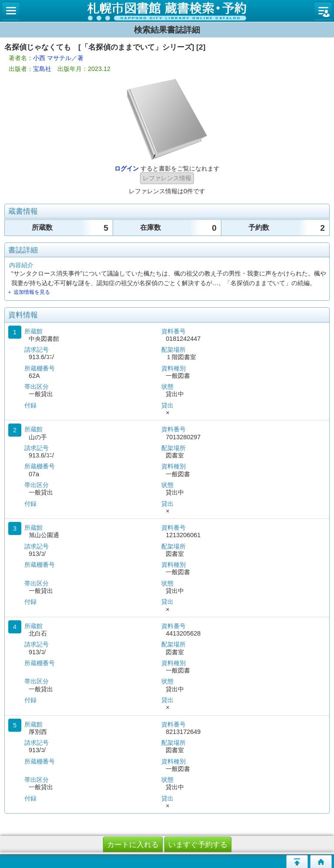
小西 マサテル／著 (58, 58)
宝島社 (42, 69)
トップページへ (321, 861)
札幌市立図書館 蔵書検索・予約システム (167, 11)
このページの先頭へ (297, 861)
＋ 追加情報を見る (28, 292)
